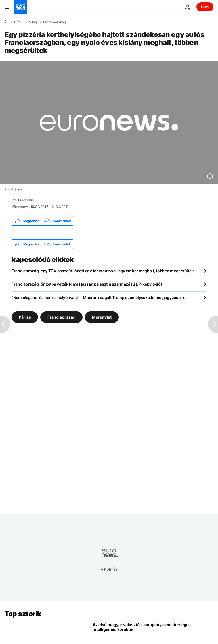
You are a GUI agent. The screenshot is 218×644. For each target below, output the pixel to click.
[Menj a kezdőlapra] (20, 7)
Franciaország (54, 22)
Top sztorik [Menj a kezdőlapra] (23, 614)
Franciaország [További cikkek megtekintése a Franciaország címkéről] (61, 317)
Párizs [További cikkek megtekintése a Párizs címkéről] (25, 317)
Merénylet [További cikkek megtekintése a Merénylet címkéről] (102, 317)
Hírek (18, 22)
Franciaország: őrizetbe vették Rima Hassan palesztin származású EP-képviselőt (87, 284)
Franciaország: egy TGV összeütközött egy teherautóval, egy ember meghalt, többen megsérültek (103, 271)
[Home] (6, 22)
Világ (33, 22)
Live (205, 7)
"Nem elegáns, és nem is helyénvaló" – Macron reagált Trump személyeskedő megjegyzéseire (98, 297)
